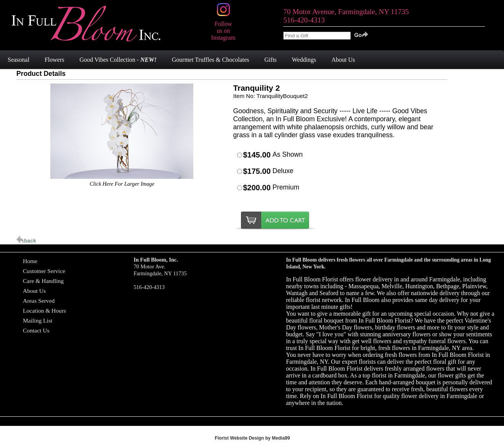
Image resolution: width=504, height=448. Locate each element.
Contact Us (36, 330)
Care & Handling (43, 281)
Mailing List (38, 320)
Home (30, 261)
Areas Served (39, 301)
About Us (34, 291)
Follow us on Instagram (223, 27)
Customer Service (44, 271)
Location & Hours (44, 311)
